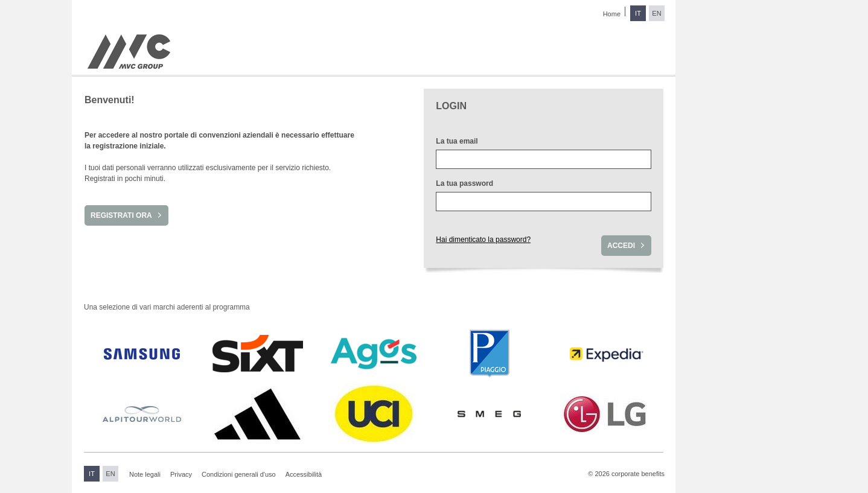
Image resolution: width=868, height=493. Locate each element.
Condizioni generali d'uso (239, 474)
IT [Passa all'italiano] (638, 13)
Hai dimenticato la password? (483, 240)
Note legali (145, 474)
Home (612, 14)
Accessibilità (304, 474)
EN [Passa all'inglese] (656, 13)
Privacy (181, 474)
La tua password (464, 183)
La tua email (457, 141)
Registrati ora (121, 215)
